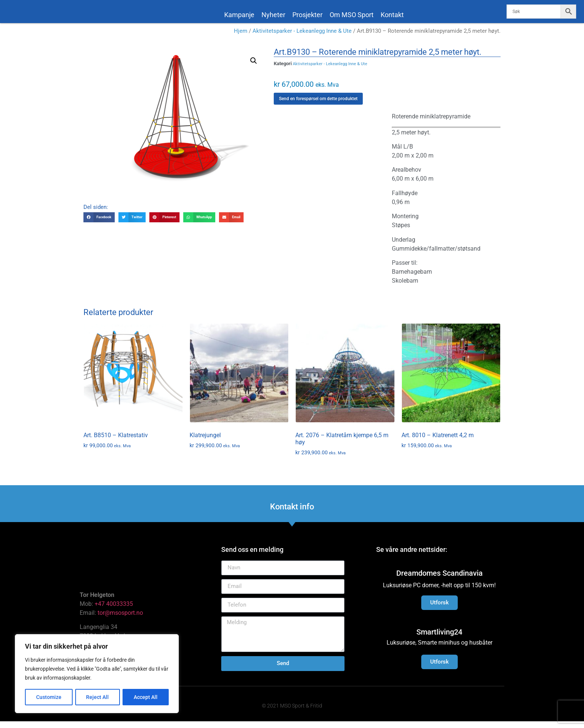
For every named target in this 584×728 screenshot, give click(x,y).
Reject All (98, 697)
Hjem (241, 38)
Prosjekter (307, 15)
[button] (254, 67)
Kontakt (392, 15)
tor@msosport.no (121, 619)
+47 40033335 (114, 611)
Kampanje (239, 15)
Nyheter (273, 15)
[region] (97, 674)
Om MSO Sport (352, 15)
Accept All (146, 697)
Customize (49, 697)
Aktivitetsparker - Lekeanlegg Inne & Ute (302, 38)
